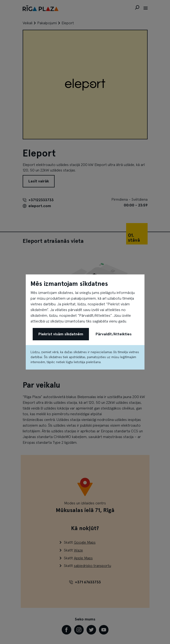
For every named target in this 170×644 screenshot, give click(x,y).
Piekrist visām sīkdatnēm (61, 334)
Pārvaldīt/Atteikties (114, 334)
